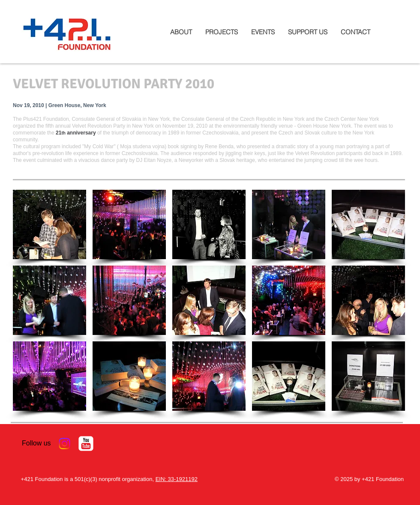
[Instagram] (64, 444)
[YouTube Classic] (86, 444)
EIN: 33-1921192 (177, 479)
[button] (49, 224)
